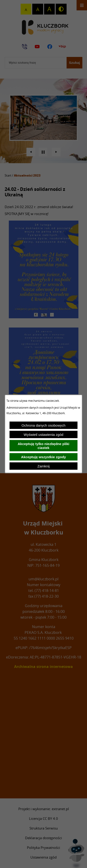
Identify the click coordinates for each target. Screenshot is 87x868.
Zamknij (43, 466)
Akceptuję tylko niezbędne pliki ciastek (43, 446)
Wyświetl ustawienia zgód (43, 435)
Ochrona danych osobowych (43, 425)
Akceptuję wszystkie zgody (43, 457)
